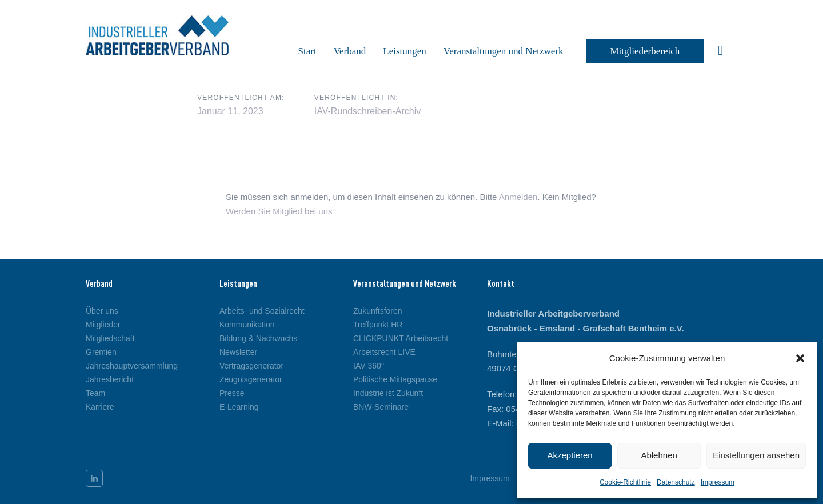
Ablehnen (659, 455)
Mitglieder (103, 325)
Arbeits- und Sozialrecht (262, 311)
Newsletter (238, 352)
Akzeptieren (570, 455)
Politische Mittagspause (395, 379)
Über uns (102, 311)
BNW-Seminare (381, 407)
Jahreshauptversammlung (132, 366)
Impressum (718, 482)
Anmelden (518, 197)
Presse (232, 393)
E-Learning (239, 407)
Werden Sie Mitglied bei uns (279, 211)
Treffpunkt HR (378, 325)
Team (95, 393)
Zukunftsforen (378, 311)
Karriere (100, 407)
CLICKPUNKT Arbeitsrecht (401, 338)
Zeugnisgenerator (251, 379)
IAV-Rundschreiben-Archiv (367, 111)
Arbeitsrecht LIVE (384, 352)
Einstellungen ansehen (756, 455)
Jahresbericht (110, 379)
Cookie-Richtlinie (625, 482)
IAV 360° (369, 366)
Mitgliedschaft (110, 338)
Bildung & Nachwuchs (258, 338)
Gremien (101, 352)
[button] (800, 358)
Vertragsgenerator (251, 366)
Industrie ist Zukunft (388, 393)
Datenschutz (676, 482)
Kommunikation (247, 325)
